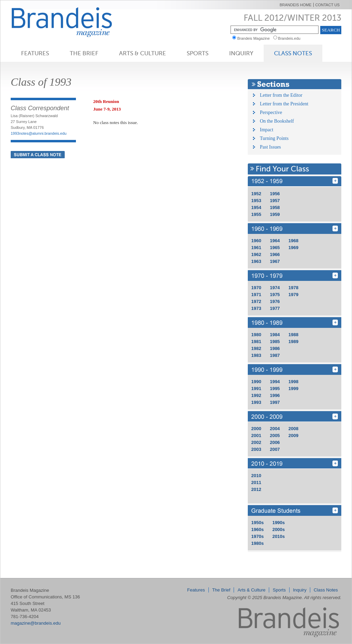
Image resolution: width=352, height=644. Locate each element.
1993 (256, 402)
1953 (256, 201)
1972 (256, 301)
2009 (294, 435)
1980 (256, 335)
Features (35, 53)
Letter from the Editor (281, 95)
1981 (256, 342)
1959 (275, 214)
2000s (278, 529)
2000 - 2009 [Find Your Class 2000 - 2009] (295, 416)
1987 (275, 355)
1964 (275, 241)
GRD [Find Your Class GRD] (295, 510)
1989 (294, 342)
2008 (294, 429)
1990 (256, 382)
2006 (275, 442)
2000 (256, 429)
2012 (256, 489)
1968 (294, 241)
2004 (275, 429)
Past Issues (270, 147)
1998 (294, 382)
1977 (275, 308)
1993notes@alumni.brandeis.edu (39, 133)
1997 (275, 402)
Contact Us (328, 5)
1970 (256, 288)
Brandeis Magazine (73, 22)
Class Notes (293, 53)
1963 (256, 261)
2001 (256, 435)
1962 (256, 254)
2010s (278, 536)
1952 (256, 194)
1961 (256, 248)
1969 (294, 248)
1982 (256, 348)
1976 (275, 301)
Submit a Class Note (38, 155)
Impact (267, 130)
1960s (257, 529)
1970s (257, 536)
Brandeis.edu (291, 38)
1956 (275, 194)
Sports (198, 53)
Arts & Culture (143, 53)
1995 (275, 389)
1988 (294, 335)
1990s (278, 523)
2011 (256, 482)
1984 (275, 335)
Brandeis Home (295, 5)
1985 (275, 342)
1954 (256, 207)
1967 (275, 261)
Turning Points (274, 138)
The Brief (84, 53)
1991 (256, 389)
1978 (294, 288)
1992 (256, 395)
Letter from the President (284, 104)
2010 (256, 476)
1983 (256, 355)
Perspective (271, 112)
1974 (275, 288)
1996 (275, 395)
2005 (275, 435)
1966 (275, 254)
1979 (294, 295)
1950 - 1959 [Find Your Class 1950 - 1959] (295, 182)
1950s (257, 523)
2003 (256, 449)
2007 (275, 449)
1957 (275, 201)
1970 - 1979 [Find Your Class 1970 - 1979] (295, 276)
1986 (275, 348)
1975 (275, 295)
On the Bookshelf (277, 121)
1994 (275, 382)
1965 (275, 248)
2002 (256, 442)
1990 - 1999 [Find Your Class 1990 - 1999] (295, 370)
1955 (256, 214)
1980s (257, 543)
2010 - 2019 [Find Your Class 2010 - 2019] (295, 463)
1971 (256, 295)
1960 (256, 241)
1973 (256, 308)
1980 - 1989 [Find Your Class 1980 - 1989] (295, 323)
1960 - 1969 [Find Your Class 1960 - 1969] (295, 229)
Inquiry (241, 53)
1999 (294, 389)
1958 (275, 207)
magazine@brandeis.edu (36, 623)
